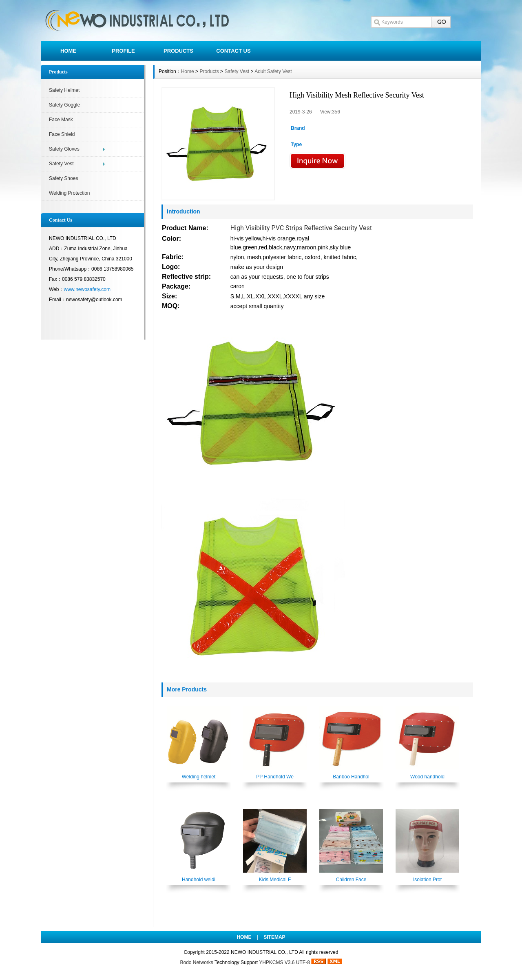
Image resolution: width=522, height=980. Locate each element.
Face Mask (61, 120)
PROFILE (123, 51)
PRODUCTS (178, 51)
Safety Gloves (64, 149)
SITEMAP (274, 937)
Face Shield (62, 134)
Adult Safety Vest (273, 71)
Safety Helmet (64, 90)
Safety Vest (61, 164)
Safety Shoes (63, 178)
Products (209, 71)
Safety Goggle (64, 105)
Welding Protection (70, 193)
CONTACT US (233, 51)
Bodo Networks (196, 962)
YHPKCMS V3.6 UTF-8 (284, 962)
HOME (68, 51)
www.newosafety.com (87, 289)
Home (188, 71)
